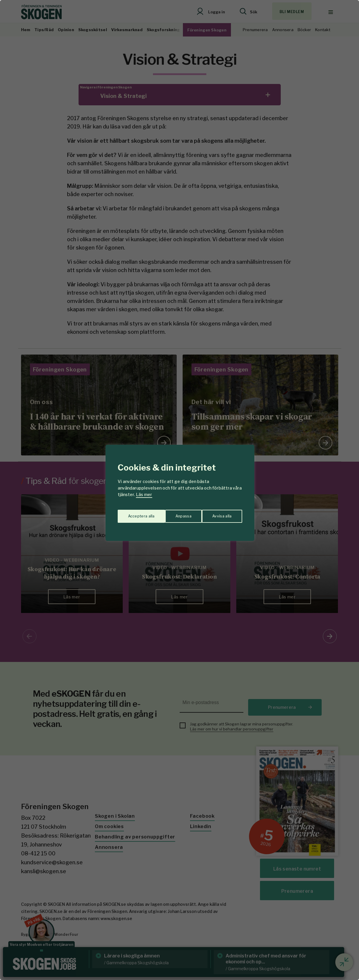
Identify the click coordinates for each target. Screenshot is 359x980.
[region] (179, 490)
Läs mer (144, 494)
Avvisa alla (173, 513)
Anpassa (134, 513)
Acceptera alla (219, 513)
